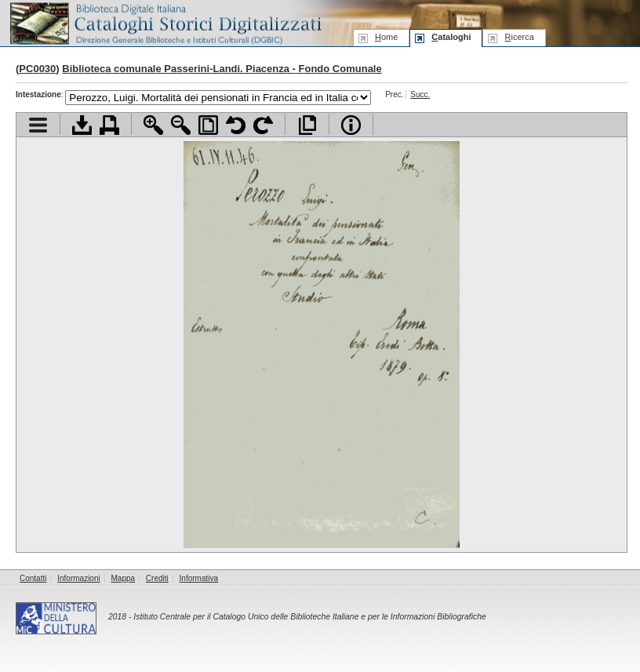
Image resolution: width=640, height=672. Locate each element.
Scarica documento (82, 125)
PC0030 (37, 69)
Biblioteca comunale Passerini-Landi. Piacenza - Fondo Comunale (222, 69)
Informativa (199, 578)
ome (386, 37)
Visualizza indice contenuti (38, 125)
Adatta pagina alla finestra (208, 125)
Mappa (124, 578)
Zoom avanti (153, 125)
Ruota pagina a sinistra (236, 125)
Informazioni (78, 578)
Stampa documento (109, 125)
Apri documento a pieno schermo (307, 125)
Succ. (420, 94)
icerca (519, 37)
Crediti (157, 578)
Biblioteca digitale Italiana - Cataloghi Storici (165, 22)
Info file (351, 125)
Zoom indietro (181, 125)
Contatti (33, 578)
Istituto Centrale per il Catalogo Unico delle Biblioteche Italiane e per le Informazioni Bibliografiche (309, 617)
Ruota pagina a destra (263, 125)
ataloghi (451, 37)
